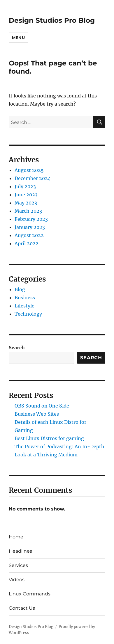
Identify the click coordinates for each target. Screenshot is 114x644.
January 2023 (30, 227)
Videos (17, 580)
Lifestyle (24, 306)
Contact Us (22, 608)
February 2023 (31, 219)
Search (17, 348)
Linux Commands (30, 594)
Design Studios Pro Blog (52, 20)
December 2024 (33, 178)
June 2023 (26, 195)
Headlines (20, 551)
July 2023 (25, 186)
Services (18, 565)
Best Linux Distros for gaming (49, 438)
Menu (18, 38)
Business (25, 298)
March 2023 (28, 211)
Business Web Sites (37, 414)
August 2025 (29, 170)
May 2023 (26, 203)
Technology (28, 314)
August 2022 (29, 235)
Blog (20, 289)
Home (16, 537)
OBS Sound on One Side (42, 406)
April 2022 (27, 243)
